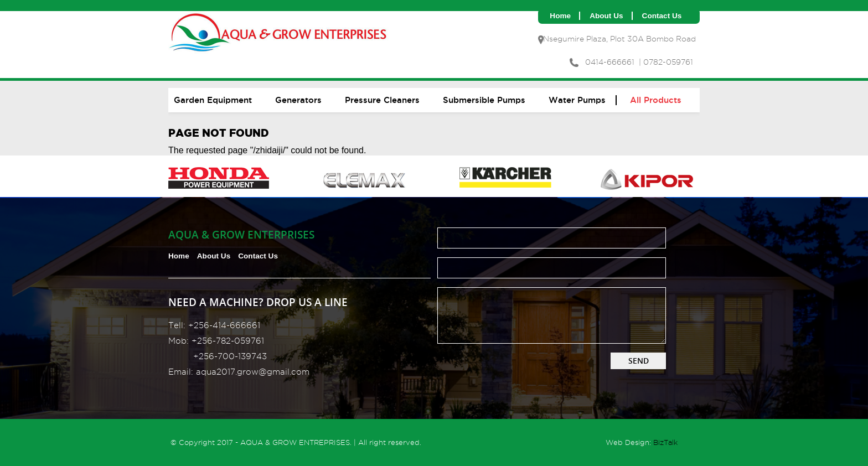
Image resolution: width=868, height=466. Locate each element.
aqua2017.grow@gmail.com (253, 372)
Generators (298, 100)
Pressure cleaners (382, 100)
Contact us (662, 16)
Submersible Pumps (484, 100)
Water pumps (577, 100)
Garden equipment (213, 100)
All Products (656, 100)
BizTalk (665, 442)
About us (606, 16)
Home (560, 16)
